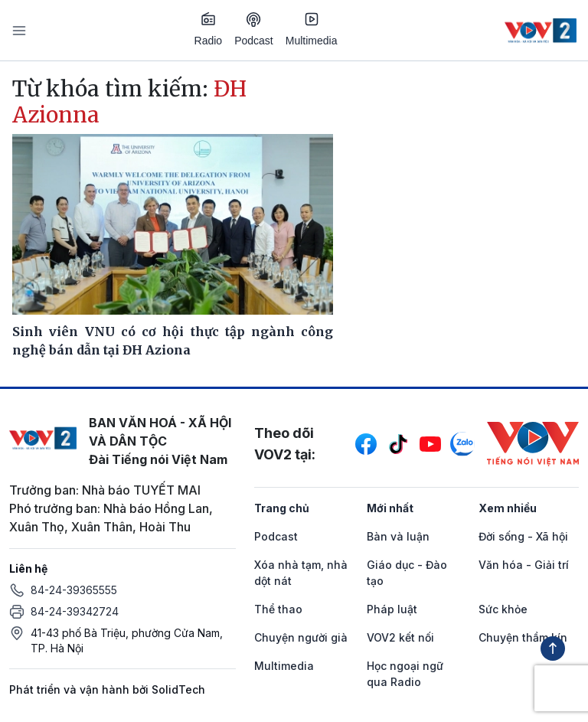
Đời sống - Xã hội (523, 536)
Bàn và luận (398, 536)
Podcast (254, 29)
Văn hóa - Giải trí (524, 565)
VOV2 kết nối (400, 637)
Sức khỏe (503, 609)
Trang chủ (282, 508)
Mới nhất (390, 508)
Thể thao (278, 609)
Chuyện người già (301, 637)
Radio (209, 29)
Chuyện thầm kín (523, 637)
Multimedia (312, 29)
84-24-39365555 (74, 590)
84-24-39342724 (75, 611)
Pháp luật (392, 609)
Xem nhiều (508, 508)
